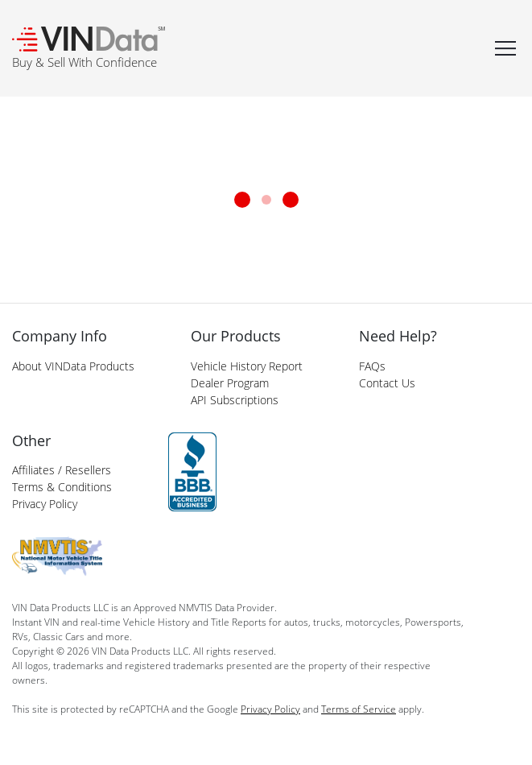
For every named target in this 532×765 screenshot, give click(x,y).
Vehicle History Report (247, 366)
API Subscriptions (235, 400)
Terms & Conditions (62, 487)
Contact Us (387, 383)
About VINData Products (73, 366)
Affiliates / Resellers (62, 470)
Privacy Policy (45, 504)
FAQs (372, 366)
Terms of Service (359, 709)
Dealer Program (230, 383)
